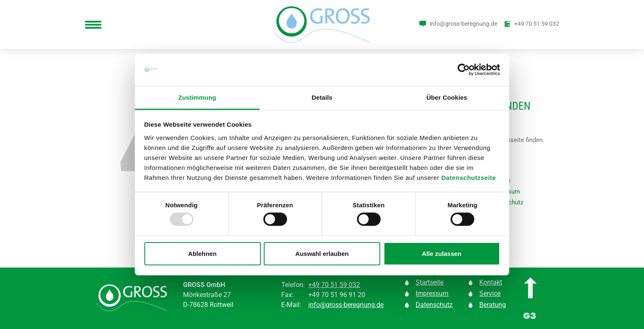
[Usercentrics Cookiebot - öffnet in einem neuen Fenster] (464, 70)
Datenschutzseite (469, 178)
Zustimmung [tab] (197, 97)
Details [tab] (322, 97)
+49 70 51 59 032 (334, 285)
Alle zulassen (442, 253)
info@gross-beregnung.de (346, 305)
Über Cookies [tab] (447, 97)
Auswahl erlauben (322, 253)
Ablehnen (202, 253)
